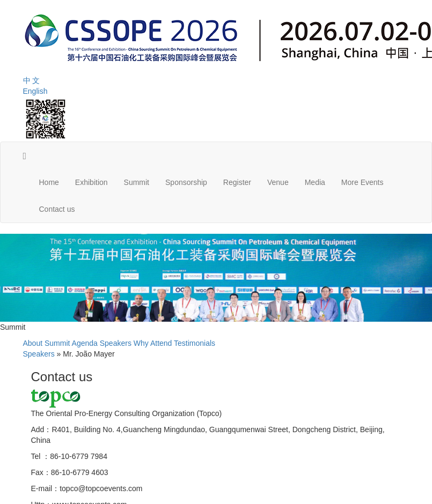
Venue (278, 182)
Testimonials (195, 343)
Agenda (85, 343)
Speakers (116, 343)
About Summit (47, 343)
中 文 (32, 80)
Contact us (57, 209)
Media (315, 182)
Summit (137, 182)
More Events (363, 182)
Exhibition (91, 182)
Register (237, 182)
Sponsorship (186, 182)
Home (49, 182)
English (35, 91)
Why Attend (153, 343)
